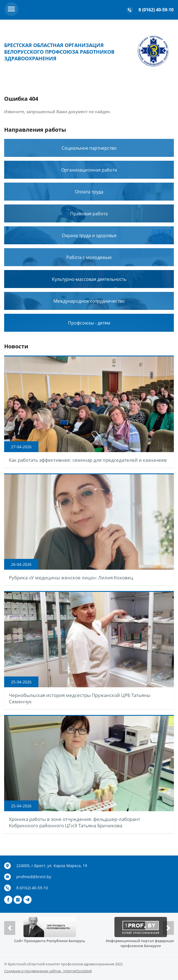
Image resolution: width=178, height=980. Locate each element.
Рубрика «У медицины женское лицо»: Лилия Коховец (71, 578)
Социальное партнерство (89, 148)
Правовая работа (89, 214)
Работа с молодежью (89, 257)
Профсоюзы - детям (89, 323)
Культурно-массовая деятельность (89, 279)
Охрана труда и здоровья (89, 235)
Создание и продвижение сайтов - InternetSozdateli (48, 971)
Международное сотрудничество (89, 301)
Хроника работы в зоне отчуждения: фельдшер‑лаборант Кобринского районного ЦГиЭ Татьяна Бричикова (74, 822)
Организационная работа (89, 170)
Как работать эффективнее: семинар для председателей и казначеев (88, 460)
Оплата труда (89, 192)
